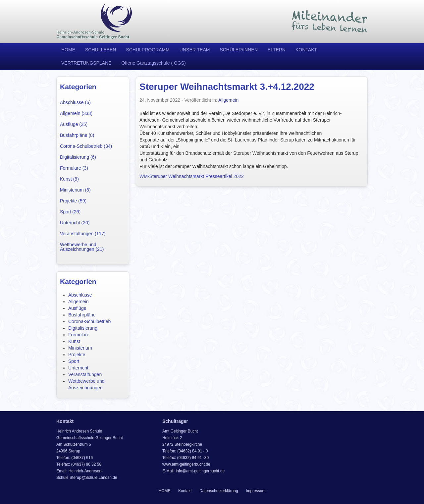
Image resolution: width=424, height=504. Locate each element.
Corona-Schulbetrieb (89, 321)
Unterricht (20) (75, 223)
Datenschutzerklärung (219, 491)
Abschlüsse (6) (75, 102)
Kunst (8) (69, 179)
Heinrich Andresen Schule (94, 22)
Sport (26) (70, 212)
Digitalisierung (83, 328)
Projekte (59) (73, 201)
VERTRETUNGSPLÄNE (86, 63)
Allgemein (78, 302)
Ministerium (80, 348)
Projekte (77, 355)
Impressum (256, 491)
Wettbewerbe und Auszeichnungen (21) (82, 247)
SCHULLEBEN (101, 50)
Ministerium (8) (75, 190)
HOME (68, 50)
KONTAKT (306, 50)
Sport (74, 361)
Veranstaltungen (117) (83, 234)
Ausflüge (77, 308)
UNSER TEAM (195, 50)
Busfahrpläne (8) (77, 135)
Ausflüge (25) (74, 124)
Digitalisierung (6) (78, 157)
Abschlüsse (80, 295)
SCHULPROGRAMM (148, 50)
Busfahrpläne (82, 315)
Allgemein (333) (76, 113)
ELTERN (277, 50)
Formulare (79, 335)
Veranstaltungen (85, 374)
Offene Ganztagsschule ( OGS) (153, 63)
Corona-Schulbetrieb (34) (86, 146)
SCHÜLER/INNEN (238, 50)
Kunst (74, 341)
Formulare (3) (74, 168)
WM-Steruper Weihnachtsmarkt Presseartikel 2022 (192, 176)
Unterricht (78, 368)
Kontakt (185, 491)
